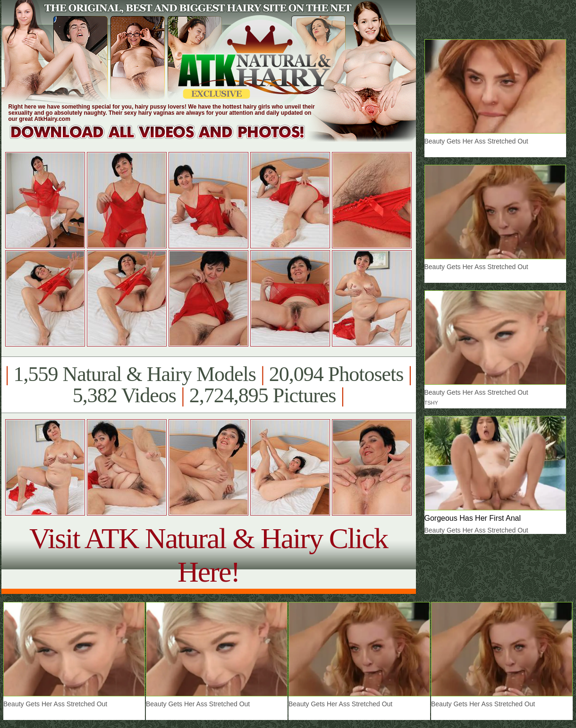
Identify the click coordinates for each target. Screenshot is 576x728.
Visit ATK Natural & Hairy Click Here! (208, 555)
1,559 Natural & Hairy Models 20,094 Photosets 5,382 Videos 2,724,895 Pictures (208, 385)
